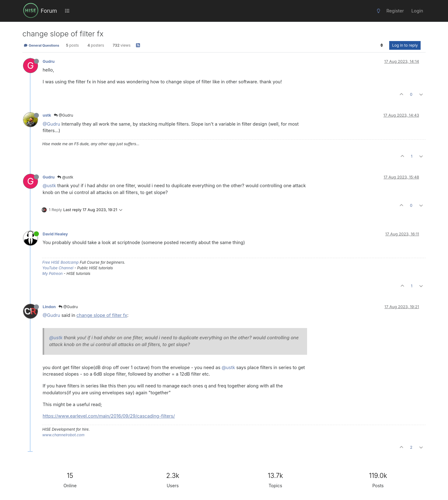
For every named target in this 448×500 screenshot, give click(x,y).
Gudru (49, 61)
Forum (49, 11)
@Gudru (63, 115)
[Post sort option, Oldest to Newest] (382, 45)
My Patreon (52, 273)
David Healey (55, 234)
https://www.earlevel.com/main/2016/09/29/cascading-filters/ (109, 416)
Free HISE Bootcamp (61, 262)
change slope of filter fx (102, 315)
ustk (47, 115)
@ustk (65, 177)
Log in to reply (405, 45)
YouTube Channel (58, 268)
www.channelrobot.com (63, 435)
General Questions (41, 45)
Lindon (49, 307)
